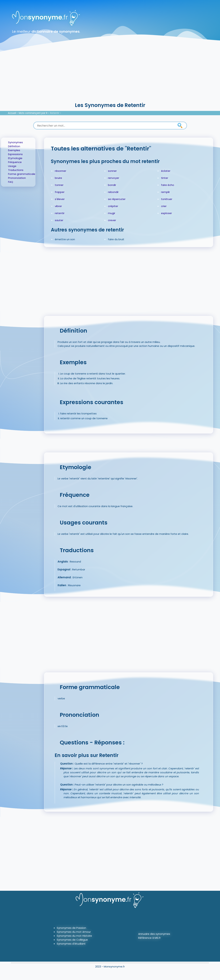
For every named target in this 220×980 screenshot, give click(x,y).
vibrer (58, 206)
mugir (112, 213)
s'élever (60, 199)
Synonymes (15, 142)
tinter (165, 178)
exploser (166, 213)
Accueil (12, 113)
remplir (165, 192)
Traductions (16, 170)
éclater (166, 171)
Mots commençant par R (33, 113)
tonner (59, 185)
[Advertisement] (110, 76)
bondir (112, 185)
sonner (112, 171)
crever (112, 220)
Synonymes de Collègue (72, 940)
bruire (58, 178)
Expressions (15, 154)
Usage (12, 166)
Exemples (14, 150)
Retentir (55, 113)
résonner (60, 171)
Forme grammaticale (22, 174)
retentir (60, 213)
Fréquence (15, 162)
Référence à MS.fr (149, 938)
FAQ (11, 182)
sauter (59, 220)
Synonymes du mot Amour (74, 932)
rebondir (113, 192)
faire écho (168, 185)
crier (164, 206)
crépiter (113, 206)
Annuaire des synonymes (154, 934)
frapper (60, 192)
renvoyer (114, 178)
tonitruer (167, 199)
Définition (14, 146)
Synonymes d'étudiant (71, 944)
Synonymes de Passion (71, 928)
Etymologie (15, 158)
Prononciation (17, 178)
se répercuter (117, 199)
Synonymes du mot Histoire (74, 936)
